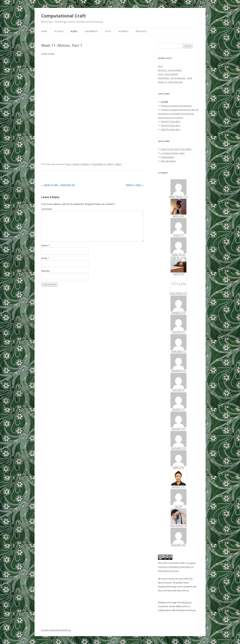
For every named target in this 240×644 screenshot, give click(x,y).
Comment (46, 209)
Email (45, 258)
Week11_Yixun (135, 185)
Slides (74, 31)
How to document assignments (176, 106)
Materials (123, 31)
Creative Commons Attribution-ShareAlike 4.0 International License (177, 567)
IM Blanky (187, 602)
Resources (141, 31)
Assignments (91, 31)
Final (160, 66)
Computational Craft (63, 16)
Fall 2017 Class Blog (171, 121)
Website (45, 271)
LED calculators (169, 161)
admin (118, 164)
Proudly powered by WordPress (56, 630)
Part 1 (69, 164)
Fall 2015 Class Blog (171, 129)
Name (45, 245)
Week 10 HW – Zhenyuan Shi (58, 185)
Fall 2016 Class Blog (171, 125)
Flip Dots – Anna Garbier (170, 70)
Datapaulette (168, 157)
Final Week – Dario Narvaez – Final (175, 78)
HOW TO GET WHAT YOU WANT (176, 149)
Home (44, 31)
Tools (108, 31)
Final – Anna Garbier (168, 74)
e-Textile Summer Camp (173, 153)
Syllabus (59, 31)
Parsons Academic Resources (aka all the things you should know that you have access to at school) (178, 114)
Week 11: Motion (81, 164)
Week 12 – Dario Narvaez (171, 82)
